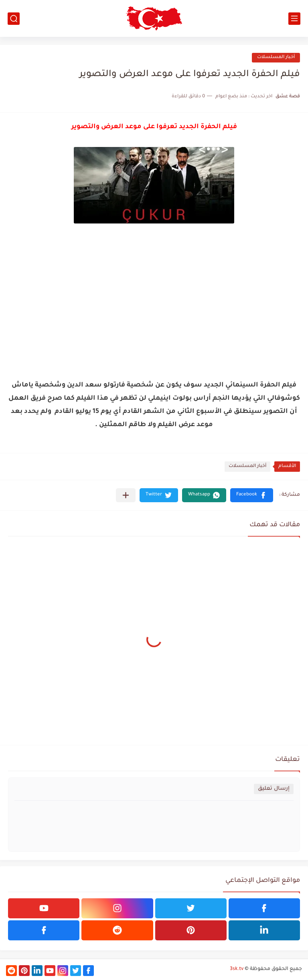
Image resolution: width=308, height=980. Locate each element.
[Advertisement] (154, 317)
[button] (252, 495)
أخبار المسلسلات (276, 57)
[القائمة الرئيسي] (294, 19)
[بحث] (14, 19)
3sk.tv (237, 969)
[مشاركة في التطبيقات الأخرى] (126, 495)
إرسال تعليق (274, 789)
